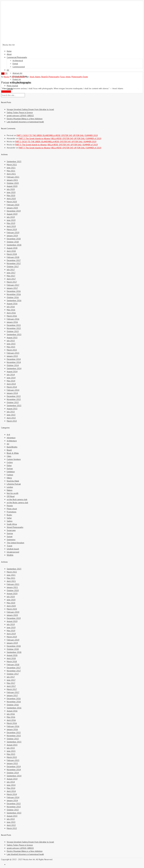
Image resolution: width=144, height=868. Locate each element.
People (10, 506)
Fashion (10, 475)
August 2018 (12, 248)
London (10, 487)
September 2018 (14, 245)
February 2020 (13, 205)
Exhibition (11, 472)
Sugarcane (11, 530)
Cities (9, 456)
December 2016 (14, 291)
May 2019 (11, 223)
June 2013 (11, 415)
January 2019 (12, 236)
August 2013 (12, 409)
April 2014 (11, 384)
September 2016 (14, 300)
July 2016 (11, 307)
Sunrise (10, 533)
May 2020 (11, 195)
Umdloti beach (13, 549)
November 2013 (14, 399)
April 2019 (11, 226)
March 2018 (12, 254)
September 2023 (14, 161)
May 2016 (11, 310)
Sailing (10, 521)
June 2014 (11, 378)
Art (13, 77)
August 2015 (12, 338)
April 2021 (11, 174)
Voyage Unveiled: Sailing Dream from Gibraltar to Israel (30, 109)
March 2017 (12, 282)
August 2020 (12, 186)
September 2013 (14, 405)
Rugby (9, 515)
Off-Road (11, 496)
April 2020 (11, 199)
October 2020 (13, 183)
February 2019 (13, 233)
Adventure (11, 438)
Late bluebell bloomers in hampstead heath (25, 122)
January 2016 (12, 322)
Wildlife (10, 555)
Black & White (13, 453)
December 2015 (14, 325)
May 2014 (11, 381)
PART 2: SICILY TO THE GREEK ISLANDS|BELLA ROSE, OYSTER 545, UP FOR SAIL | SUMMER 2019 (57, 135)
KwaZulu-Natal (13, 481)
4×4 (8, 435)
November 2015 (14, 328)
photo (68, 77)
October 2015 (13, 331)
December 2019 (14, 211)
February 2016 (13, 319)
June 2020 (11, 192)
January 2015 (12, 356)
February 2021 (13, 177)
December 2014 (14, 359)
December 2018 (14, 239)
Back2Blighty (12, 447)
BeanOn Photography (50, 77)
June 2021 (11, 168)
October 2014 (13, 365)
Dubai (9, 465)
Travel (9, 546)
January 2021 (12, 180)
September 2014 (14, 368)
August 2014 (12, 372)
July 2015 (11, 341)
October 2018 (13, 242)
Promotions (12, 512)
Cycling (10, 462)
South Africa (12, 524)
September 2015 (14, 334)
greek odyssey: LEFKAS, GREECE (20, 116)
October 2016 (13, 297)
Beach (9, 450)
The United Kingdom (15, 543)
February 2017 (13, 285)
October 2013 (13, 402)
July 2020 (11, 189)
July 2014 (11, 375)
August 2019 (12, 214)
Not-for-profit (13, 493)
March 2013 (12, 421)
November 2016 (14, 294)
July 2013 (11, 412)
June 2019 (11, 220)
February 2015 (13, 353)
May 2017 (11, 276)
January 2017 (12, 288)
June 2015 (11, 344)
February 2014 (13, 390)
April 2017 (11, 279)
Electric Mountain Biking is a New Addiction (25, 119)
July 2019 (11, 217)
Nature (10, 490)
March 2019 (12, 229)
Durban (10, 469)
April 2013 (11, 418)
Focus (62, 77)
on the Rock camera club (17, 499)
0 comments (20, 77)
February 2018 (13, 257)
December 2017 (14, 260)
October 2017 (13, 266)
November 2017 (14, 263)
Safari (9, 518)
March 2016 (12, 316)
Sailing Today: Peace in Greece (20, 112)
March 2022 (12, 165)
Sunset (10, 536)
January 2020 (12, 208)
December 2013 (14, 396)
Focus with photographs (16, 83)
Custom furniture (14, 459)
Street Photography (15, 527)
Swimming (11, 540)
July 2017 (11, 270)
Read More (6, 92)
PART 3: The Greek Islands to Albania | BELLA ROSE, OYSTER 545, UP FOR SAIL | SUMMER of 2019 (60, 138)
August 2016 (12, 304)
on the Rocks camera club (17, 503)
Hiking (9, 478)
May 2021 (11, 171)
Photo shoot (12, 509)
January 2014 (12, 393)
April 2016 (11, 313)
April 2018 (11, 251)
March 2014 (12, 387)
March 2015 (12, 350)
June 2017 (11, 273)
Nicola (6, 77)
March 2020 (12, 202)
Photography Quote (80, 77)
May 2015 (11, 347)
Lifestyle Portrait (14, 484)
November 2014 (14, 362)
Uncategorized (13, 552)
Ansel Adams (35, 77)
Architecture (12, 441)
